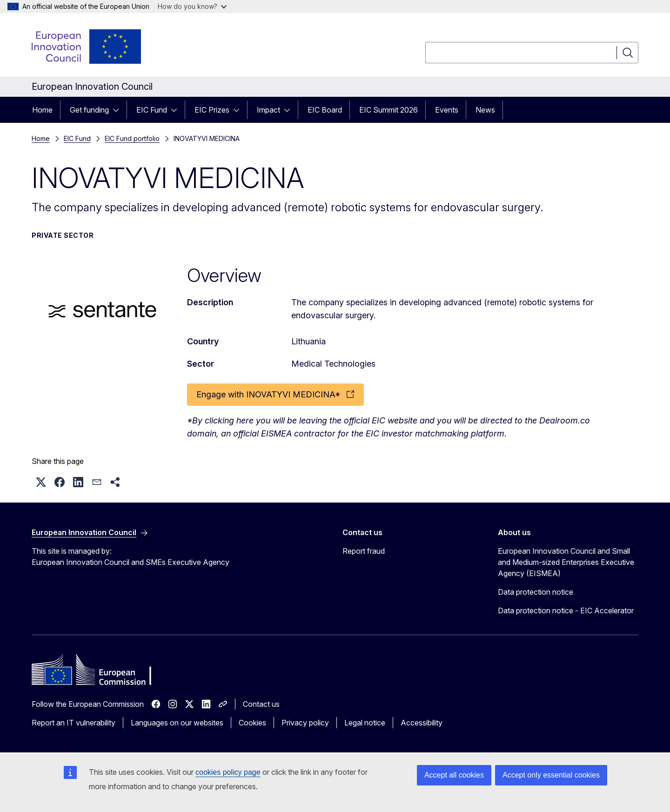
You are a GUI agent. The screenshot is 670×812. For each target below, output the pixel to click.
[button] (41, 482)
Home (42, 110)
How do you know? (192, 6)
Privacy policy (305, 723)
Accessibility (422, 723)
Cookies (252, 723)
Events (447, 110)
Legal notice (365, 723)
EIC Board (325, 110)
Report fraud (364, 551)
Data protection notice (536, 592)
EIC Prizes (212, 110)
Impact (268, 110)
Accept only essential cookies (551, 775)
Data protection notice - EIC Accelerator (566, 611)
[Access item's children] (119, 110)
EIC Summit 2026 (389, 110)
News (485, 110)
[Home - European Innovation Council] (87, 47)
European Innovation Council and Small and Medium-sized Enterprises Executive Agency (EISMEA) (566, 562)
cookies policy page (228, 772)
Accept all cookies (454, 775)
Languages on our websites (177, 723)
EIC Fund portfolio (132, 138)
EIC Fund (152, 110)
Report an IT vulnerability (74, 723)
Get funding (89, 110)
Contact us (261, 704)
